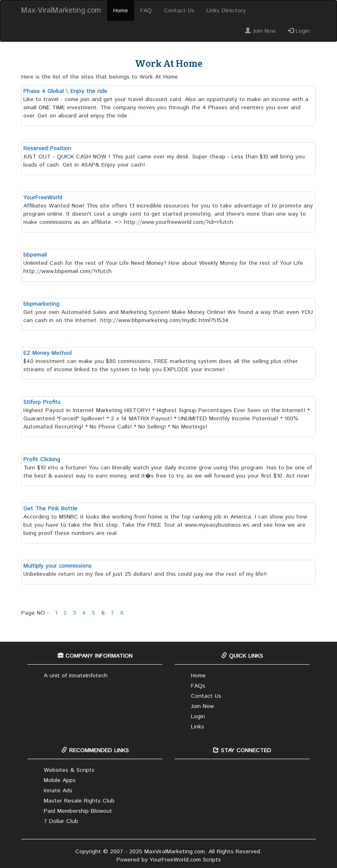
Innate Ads (58, 791)
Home (121, 11)
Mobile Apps (60, 780)
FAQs (198, 686)
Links (198, 727)
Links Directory (226, 11)
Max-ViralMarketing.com (61, 11)
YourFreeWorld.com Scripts (185, 860)
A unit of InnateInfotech (76, 676)
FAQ (146, 11)
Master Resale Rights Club (79, 801)
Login (299, 31)
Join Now (260, 31)
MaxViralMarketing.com (175, 852)
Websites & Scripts (69, 770)
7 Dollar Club (61, 821)
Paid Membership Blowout (78, 811)
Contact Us (179, 11)
